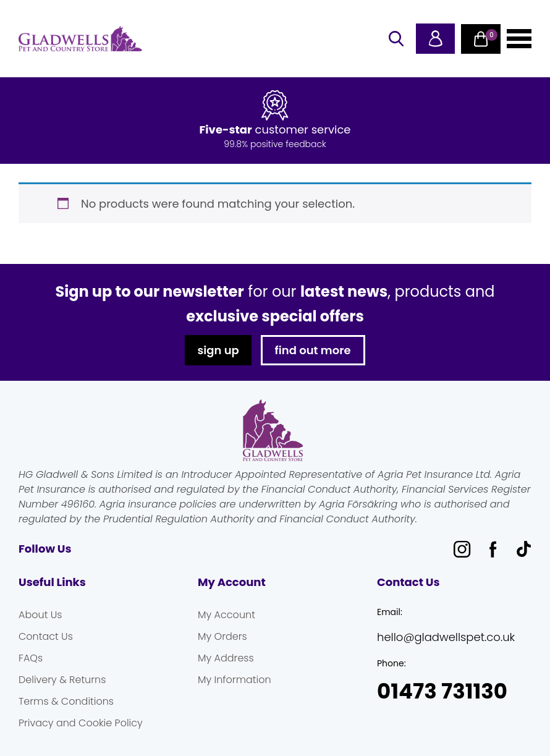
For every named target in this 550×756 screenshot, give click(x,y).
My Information (235, 680)
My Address (226, 658)
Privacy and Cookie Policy (81, 723)
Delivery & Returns (62, 680)
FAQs (31, 658)
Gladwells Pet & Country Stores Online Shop (80, 39)
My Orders (222, 636)
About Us (40, 615)
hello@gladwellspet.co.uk (446, 637)
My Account (226, 615)
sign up (218, 350)
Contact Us (46, 636)
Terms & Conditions (66, 701)
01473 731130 (442, 691)
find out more (313, 350)
